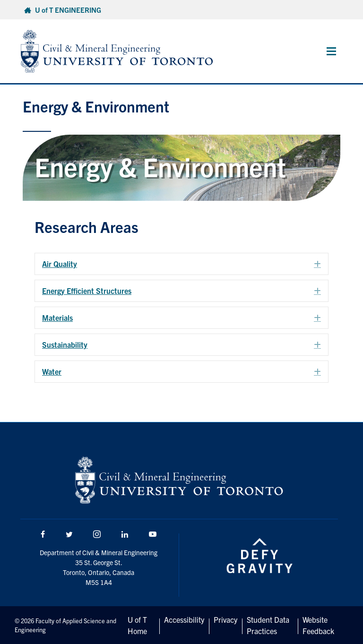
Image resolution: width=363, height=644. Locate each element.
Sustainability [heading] (65, 344)
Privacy (225, 619)
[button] (317, 264)
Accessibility (184, 619)
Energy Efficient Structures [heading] (87, 291)
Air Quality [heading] (60, 264)
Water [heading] (52, 371)
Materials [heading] (57, 318)
